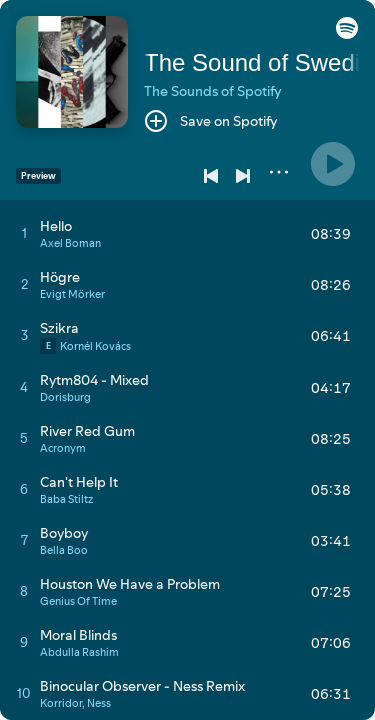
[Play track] (24, 233)
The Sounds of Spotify (213, 91)
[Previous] (211, 176)
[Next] (243, 176)
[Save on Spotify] (211, 121)
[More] (279, 172)
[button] (347, 34)
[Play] (333, 164)
